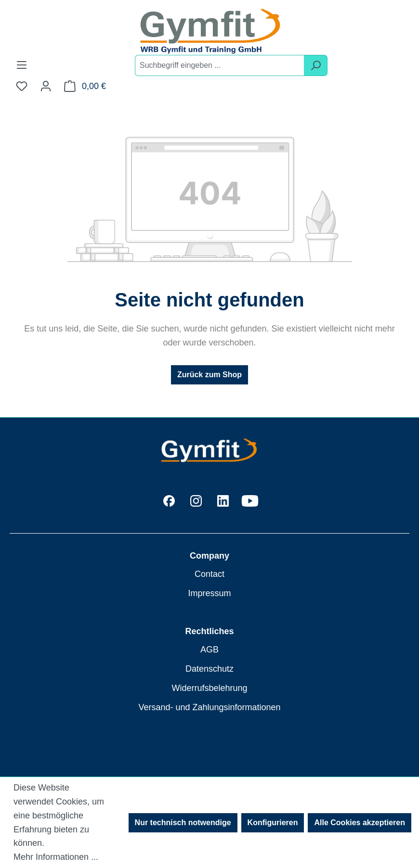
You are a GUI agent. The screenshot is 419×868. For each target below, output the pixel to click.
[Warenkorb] (85, 86)
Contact (209, 574)
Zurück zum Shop (209, 375)
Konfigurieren (273, 823)
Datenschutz (209, 669)
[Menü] (22, 65)
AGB (209, 650)
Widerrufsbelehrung (209, 688)
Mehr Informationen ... (56, 857)
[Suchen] (316, 65)
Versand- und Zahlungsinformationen (209, 707)
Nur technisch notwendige (183, 823)
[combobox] (220, 65)
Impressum (209, 593)
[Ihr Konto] (46, 86)
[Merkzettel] (22, 86)
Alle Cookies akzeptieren (360, 823)
